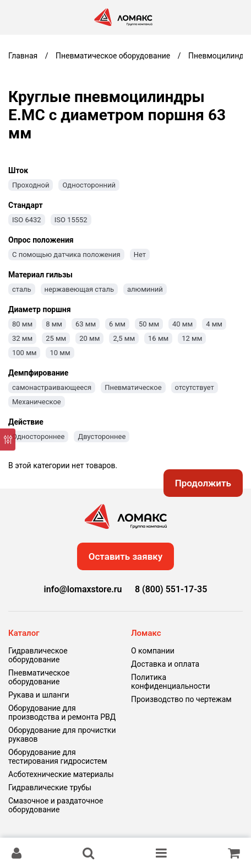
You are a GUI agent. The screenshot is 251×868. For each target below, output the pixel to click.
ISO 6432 (27, 220)
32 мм (22, 338)
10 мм (60, 353)
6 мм (117, 324)
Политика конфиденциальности (171, 682)
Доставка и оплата (165, 664)
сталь (22, 289)
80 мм (22, 324)
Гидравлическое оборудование (38, 655)
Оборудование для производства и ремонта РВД (62, 712)
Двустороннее (102, 436)
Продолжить (203, 483)
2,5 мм (124, 338)
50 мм (149, 324)
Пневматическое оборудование (39, 677)
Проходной (31, 185)
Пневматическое (133, 387)
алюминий (145, 289)
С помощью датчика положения (66, 254)
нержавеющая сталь (79, 289)
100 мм (24, 353)
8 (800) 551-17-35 (171, 589)
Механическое (37, 402)
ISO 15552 (71, 220)
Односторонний (89, 185)
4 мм (214, 324)
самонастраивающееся (52, 387)
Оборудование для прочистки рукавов (62, 735)
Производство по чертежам (181, 699)
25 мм (56, 338)
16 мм (158, 338)
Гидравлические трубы (50, 787)
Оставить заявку (126, 556)
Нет (140, 254)
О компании (153, 651)
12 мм (192, 338)
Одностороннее (38, 436)
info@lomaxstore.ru (83, 589)
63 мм (86, 324)
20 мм (89, 338)
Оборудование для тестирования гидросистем (58, 757)
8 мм (54, 324)
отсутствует (195, 387)
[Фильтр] (8, 440)
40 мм (182, 324)
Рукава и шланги (39, 695)
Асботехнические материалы (61, 774)
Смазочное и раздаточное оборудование (56, 805)
